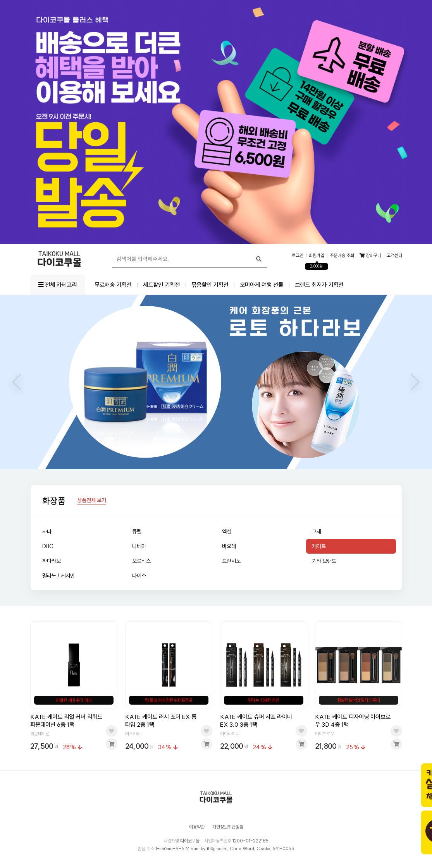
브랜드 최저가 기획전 (319, 285)
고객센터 (394, 256)
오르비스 (141, 561)
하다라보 (52, 561)
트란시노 (231, 561)
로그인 (298, 256)
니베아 (139, 546)
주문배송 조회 (342, 256)
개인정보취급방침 (228, 827)
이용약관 (197, 827)
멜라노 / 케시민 (59, 576)
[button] (17, 382)
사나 (47, 532)
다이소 (139, 576)
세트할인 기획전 (161, 285)
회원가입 (317, 256)
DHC (48, 546)
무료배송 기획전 (113, 285)
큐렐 (137, 532)
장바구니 (370, 256)
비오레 (229, 546)
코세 (317, 532)
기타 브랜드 (324, 561)
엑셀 (227, 532)
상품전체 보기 (92, 501)
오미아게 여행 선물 (262, 285)
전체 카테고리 (58, 285)
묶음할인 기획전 (210, 285)
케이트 (319, 546)
